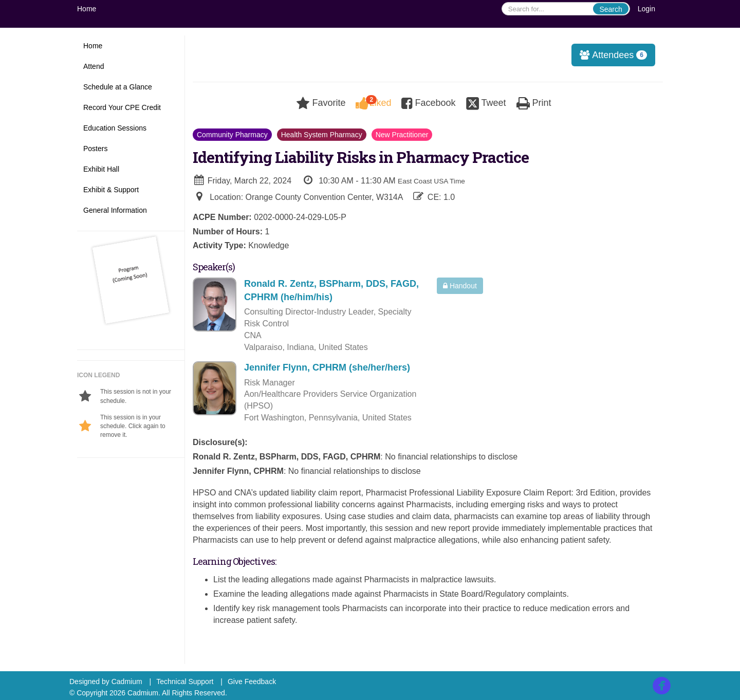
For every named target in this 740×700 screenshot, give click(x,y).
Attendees (610, 55)
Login (646, 9)
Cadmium (127, 681)
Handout (460, 286)
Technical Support (185, 681)
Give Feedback (252, 681)
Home (87, 9)
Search (610, 9)
